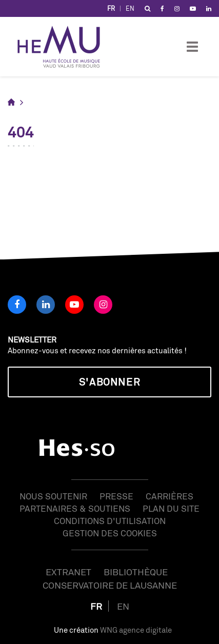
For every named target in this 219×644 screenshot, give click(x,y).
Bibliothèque (136, 572)
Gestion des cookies (110, 533)
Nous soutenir (53, 496)
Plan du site (171, 508)
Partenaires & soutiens (75, 508)
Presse (116, 496)
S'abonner (109, 382)
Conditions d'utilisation (110, 521)
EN (130, 8)
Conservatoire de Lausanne (110, 585)
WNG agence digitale (136, 630)
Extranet (68, 572)
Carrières (170, 496)
